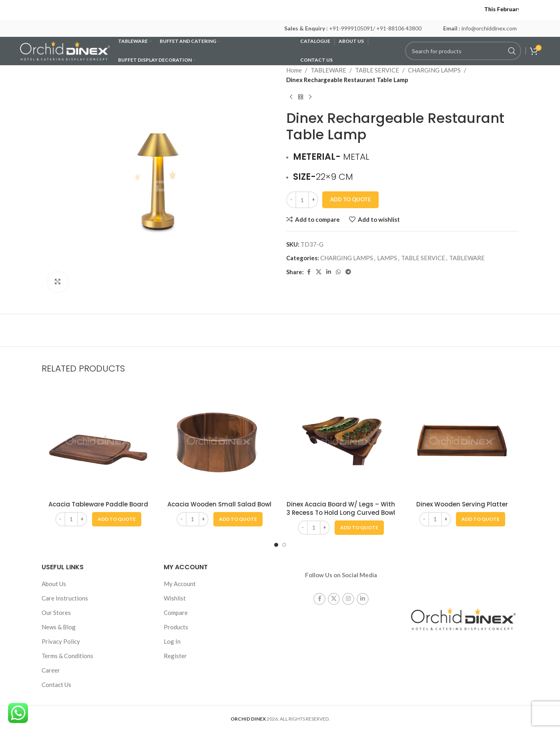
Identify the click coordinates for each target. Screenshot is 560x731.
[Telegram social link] (348, 272)
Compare (176, 613)
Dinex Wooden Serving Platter (462, 504)
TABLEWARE (328, 70)
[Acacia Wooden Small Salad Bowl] (220, 440)
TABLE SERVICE (377, 70)
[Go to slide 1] (276, 545)
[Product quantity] (302, 200)
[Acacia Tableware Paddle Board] (98, 440)
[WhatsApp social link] (338, 272)
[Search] (463, 51)
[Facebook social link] (309, 272)
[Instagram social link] (348, 590)
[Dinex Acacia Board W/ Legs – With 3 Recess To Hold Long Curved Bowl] (341, 440)
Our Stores (56, 613)
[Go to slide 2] (284, 545)
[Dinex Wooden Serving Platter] (462, 440)
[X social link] (319, 272)
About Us (54, 584)
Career (51, 670)
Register (175, 656)
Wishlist (175, 598)
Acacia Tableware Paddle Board (98, 504)
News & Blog (59, 627)
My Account (180, 584)
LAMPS (387, 258)
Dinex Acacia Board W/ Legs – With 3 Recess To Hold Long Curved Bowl (341, 508)
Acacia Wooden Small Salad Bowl (219, 504)
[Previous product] (291, 97)
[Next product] (310, 97)
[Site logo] (65, 50)
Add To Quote (350, 199)
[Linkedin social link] (329, 272)
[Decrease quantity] (291, 200)
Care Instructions (65, 598)
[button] (117, 519)
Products (176, 627)
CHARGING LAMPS (434, 70)
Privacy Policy (61, 641)
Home (294, 70)
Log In (172, 641)
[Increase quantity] (313, 200)
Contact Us (56, 685)
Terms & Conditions (67, 656)
